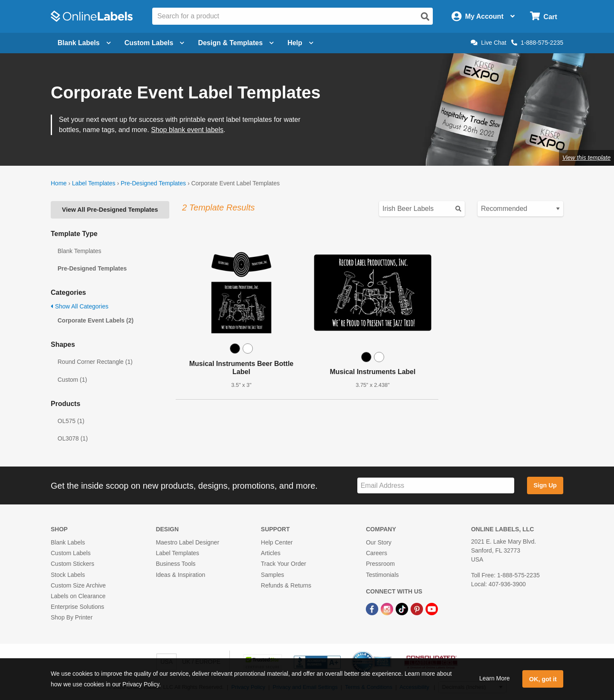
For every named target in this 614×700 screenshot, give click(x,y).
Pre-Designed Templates (153, 183)
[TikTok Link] (403, 608)
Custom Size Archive (78, 585)
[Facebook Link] (373, 608)
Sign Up (545, 485)
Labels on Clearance (78, 596)
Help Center (277, 542)
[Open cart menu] (543, 16)
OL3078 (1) (73, 438)
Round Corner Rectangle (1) (95, 362)
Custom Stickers (72, 564)
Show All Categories (80, 306)
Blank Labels (68, 542)
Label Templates (94, 183)
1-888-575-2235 (537, 43)
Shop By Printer (72, 617)
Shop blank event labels (187, 130)
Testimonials (382, 575)
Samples (272, 575)
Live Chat (488, 43)
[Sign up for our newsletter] (436, 485)
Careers (377, 553)
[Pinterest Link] (418, 608)
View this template (586, 158)
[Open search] (425, 17)
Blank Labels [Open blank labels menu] (84, 43)
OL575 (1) (71, 421)
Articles (271, 553)
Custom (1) (72, 380)
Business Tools (175, 564)
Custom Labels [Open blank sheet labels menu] (155, 43)
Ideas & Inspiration (180, 575)
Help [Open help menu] (300, 43)
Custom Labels (71, 553)
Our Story (379, 542)
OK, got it (543, 679)
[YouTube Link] (432, 608)
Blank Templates (79, 251)
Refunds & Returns (286, 585)
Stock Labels (68, 575)
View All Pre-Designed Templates (110, 210)
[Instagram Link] (388, 608)
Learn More (495, 678)
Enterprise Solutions (77, 607)
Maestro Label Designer (187, 542)
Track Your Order (284, 564)
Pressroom (380, 564)
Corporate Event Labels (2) (96, 320)
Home (59, 183)
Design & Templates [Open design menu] (236, 43)
